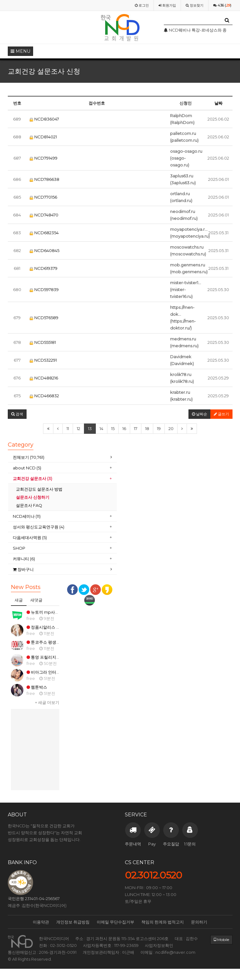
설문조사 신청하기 (33, 497)
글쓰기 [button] (221, 414)
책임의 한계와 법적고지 (163, 922)
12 (78, 428)
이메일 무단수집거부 (115, 922)
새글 (19, 600)
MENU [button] (20, 51)
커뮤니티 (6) (24, 559)
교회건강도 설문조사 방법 (39, 489)
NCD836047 (44, 119)
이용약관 (41, 922)
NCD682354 (44, 233)
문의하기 (199, 922)
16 (124, 428)
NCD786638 (44, 179)
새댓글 (36, 600)
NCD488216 (44, 378)
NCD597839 (44, 290)
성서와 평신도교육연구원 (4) (39, 527)
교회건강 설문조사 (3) (32, 478)
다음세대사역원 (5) (30, 537)
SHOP (20, 548)
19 (159, 428)
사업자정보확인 (159, 945)
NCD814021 (43, 137)
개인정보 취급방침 (73, 922)
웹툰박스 (37, 687)
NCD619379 (44, 268)
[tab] (62, 457)
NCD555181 (43, 342)
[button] (17, 414)
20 (171, 428)
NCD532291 (43, 360)
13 (90, 428)
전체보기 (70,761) (29, 457)
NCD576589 (44, 318)
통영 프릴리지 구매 (46, 657)
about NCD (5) (27, 468)
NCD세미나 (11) (27, 516)
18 (147, 428)
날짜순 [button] (200, 414)
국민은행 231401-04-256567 (34, 898)
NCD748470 (44, 215)
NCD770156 (43, 197)
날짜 (218, 103)
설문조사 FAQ (29, 505)
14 (101, 428)
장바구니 (23, 569)
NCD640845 (44, 250)
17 (136, 428)
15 (113, 428)
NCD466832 (44, 396)
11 (68, 428)
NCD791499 (44, 158)
